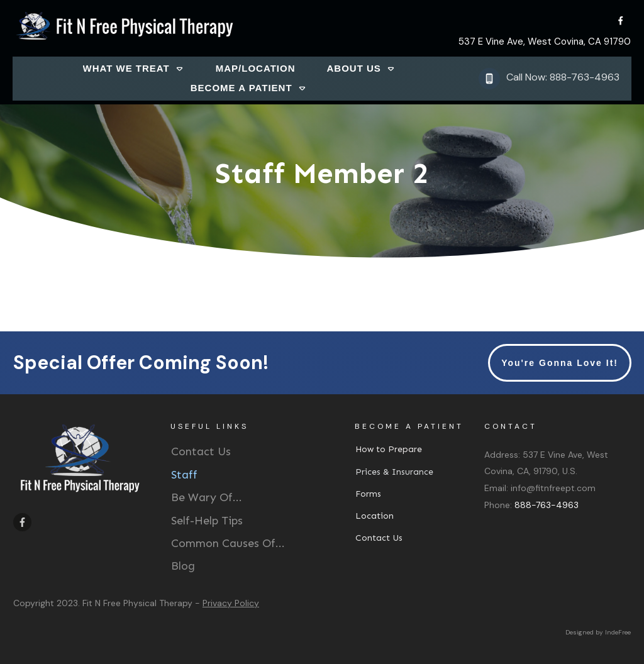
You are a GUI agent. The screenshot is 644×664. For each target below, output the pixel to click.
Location (375, 516)
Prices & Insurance (394, 472)
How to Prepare (389, 449)
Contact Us (201, 451)
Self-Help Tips (207, 521)
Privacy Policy (231, 603)
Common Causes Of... (228, 543)
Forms (368, 494)
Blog (183, 566)
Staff (184, 475)
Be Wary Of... (207, 497)
